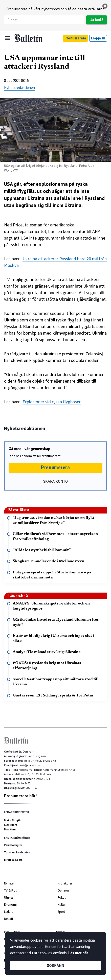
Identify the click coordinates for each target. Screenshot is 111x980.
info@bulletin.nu (31, 765)
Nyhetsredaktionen (19, 88)
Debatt (9, 919)
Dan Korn (10, 829)
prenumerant (51, 456)
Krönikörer (65, 883)
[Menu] (8, 38)
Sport (61, 912)
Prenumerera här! (20, 796)
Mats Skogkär (13, 820)
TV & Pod (11, 890)
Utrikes (9, 897)
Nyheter (9, 883)
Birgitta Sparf (13, 860)
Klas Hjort (11, 825)
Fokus (62, 897)
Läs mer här (78, 953)
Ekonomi (10, 905)
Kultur (62, 905)
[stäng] (105, 6)
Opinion (63, 890)
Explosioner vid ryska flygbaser (52, 402)
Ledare (9, 912)
